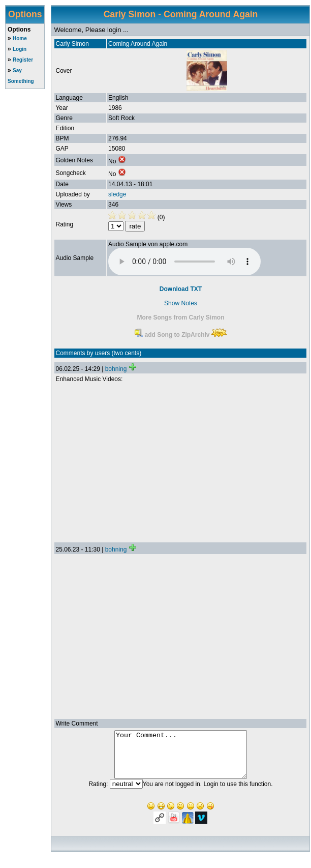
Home (20, 38)
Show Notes (181, 303)
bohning (116, 369)
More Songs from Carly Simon (180, 317)
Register (23, 60)
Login (20, 49)
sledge (117, 194)
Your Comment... (181, 759)
